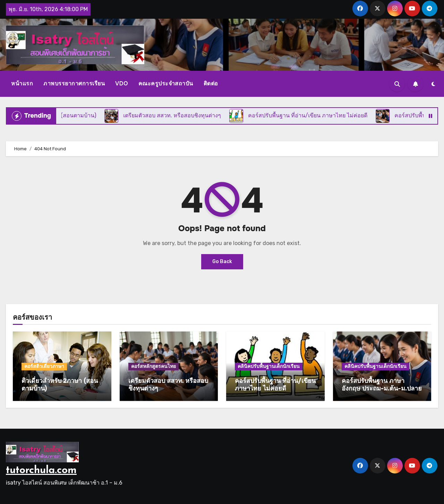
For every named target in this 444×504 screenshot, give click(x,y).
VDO (122, 83)
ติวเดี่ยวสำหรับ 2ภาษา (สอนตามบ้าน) (60, 385)
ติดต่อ (211, 83)
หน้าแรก (22, 83)
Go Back (222, 262)
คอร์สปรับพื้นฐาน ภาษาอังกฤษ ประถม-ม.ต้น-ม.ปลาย (382, 385)
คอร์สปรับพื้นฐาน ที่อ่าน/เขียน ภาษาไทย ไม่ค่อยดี (275, 385)
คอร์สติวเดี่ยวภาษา (44, 366)
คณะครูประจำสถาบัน (166, 83)
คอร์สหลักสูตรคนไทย (153, 366)
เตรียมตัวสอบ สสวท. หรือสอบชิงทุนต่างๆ (168, 385)
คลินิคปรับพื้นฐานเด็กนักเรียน (269, 366)
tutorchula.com (41, 471)
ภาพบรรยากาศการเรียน (74, 83)
